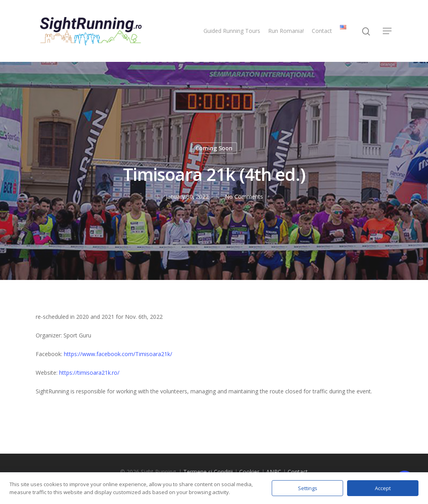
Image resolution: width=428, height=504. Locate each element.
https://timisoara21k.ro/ (89, 373)
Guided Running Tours (232, 31)
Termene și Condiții (208, 472)
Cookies (250, 472)
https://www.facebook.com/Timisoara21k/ (118, 354)
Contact (322, 31)
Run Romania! (286, 31)
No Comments (244, 196)
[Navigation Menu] (388, 31)
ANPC (274, 472)
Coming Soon (214, 148)
